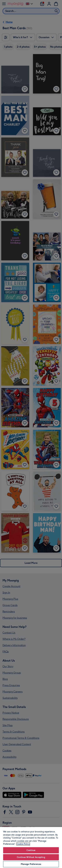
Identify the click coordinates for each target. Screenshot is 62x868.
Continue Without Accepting (31, 857)
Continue (31, 850)
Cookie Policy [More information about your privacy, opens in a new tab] (23, 844)
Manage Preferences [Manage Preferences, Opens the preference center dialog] (31, 864)
